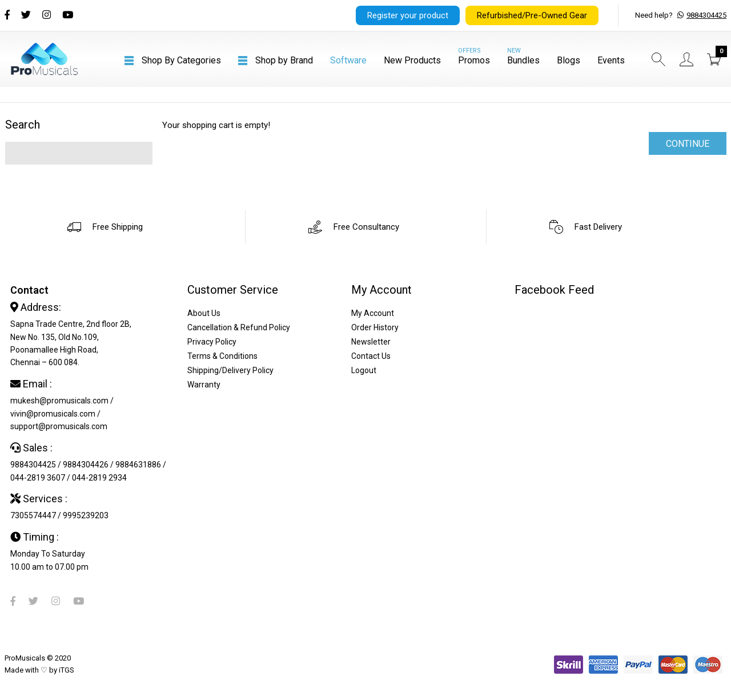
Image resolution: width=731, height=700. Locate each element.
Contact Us (371, 356)
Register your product (408, 15)
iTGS (67, 670)
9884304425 (706, 15)
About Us (204, 313)
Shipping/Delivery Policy (230, 370)
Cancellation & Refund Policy (239, 327)
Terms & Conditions (222, 356)
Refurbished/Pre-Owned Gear (532, 15)
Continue (688, 144)
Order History (375, 327)
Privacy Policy (212, 342)
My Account (373, 313)
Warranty (204, 385)
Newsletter (371, 342)
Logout (364, 370)
